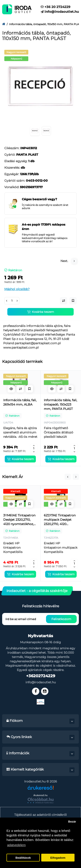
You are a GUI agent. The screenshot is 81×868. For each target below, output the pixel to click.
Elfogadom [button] (58, 858)
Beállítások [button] (23, 858)
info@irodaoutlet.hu (60, 12)
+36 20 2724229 (56, 7)
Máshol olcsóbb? (17, 289)
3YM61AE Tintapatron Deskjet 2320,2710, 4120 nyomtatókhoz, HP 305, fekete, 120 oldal (19, 520)
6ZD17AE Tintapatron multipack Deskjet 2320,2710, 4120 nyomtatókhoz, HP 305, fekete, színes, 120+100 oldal (60, 520)
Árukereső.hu (40, 795)
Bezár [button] (72, 822)
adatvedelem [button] (16, 845)
